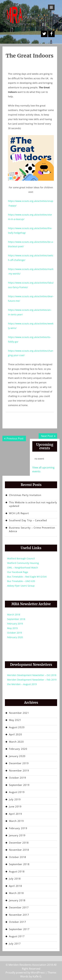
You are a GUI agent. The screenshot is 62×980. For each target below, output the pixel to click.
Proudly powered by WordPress (25, 973)
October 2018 (18, 857)
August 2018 (17, 871)
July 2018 (15, 879)
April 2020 (15, 734)
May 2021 (15, 720)
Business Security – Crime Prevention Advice (32, 529)
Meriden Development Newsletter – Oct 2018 (32, 675)
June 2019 (15, 806)
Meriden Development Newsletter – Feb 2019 (32, 680)
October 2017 (18, 922)
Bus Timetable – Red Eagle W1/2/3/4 (27, 577)
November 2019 (19, 770)
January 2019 (17, 835)
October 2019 (15, 633)
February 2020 (15, 637)
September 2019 (19, 785)
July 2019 (15, 799)
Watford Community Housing (23, 563)
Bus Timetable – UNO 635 (21, 581)
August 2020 (17, 727)
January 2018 (17, 900)
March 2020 (16, 742)
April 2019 (15, 814)
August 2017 (17, 936)
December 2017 (19, 907)
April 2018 (15, 886)
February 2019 (15, 624)
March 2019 (16, 821)
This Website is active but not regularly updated (33, 504)
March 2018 (14, 615)
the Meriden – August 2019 (22, 684)
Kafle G (37, 976)
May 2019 (12, 628)
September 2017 (19, 929)
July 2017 (15, 944)
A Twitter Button (44, 34)
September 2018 (16, 619)
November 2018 (19, 850)
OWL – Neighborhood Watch (23, 568)
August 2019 (17, 792)
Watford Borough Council (21, 558)
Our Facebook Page (18, 572)
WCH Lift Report (19, 513)
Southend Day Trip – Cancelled (28, 520)
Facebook (51, 34)
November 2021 (19, 713)
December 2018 (19, 843)
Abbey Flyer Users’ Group (21, 586)
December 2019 (19, 763)
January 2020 (17, 756)
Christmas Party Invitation (25, 495)
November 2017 (19, 915)
